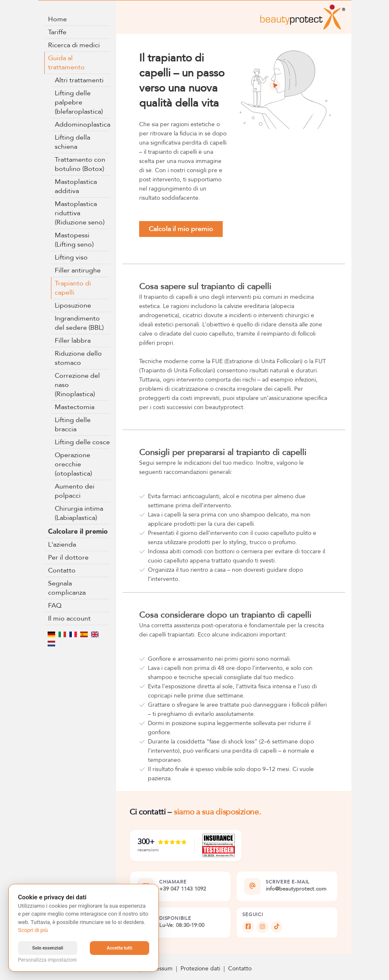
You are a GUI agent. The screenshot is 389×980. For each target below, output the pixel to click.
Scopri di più (33, 930)
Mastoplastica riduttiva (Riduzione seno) (80, 213)
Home (57, 19)
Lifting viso (71, 257)
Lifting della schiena (72, 142)
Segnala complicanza (67, 588)
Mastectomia (75, 407)
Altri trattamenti (79, 80)
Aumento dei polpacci (75, 491)
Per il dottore (68, 557)
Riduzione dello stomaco (78, 358)
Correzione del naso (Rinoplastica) (77, 385)
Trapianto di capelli (73, 288)
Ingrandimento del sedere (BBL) (79, 323)
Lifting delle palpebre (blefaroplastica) (79, 102)
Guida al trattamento (66, 63)
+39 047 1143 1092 (183, 889)
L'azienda (62, 545)
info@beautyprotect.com (296, 889)
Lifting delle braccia (73, 425)
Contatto (62, 570)
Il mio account (69, 619)
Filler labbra (73, 341)
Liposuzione (73, 305)
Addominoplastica (83, 125)
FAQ (55, 606)
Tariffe (57, 32)
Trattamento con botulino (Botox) (80, 164)
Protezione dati (200, 969)
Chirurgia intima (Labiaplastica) (79, 513)
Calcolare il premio (78, 532)
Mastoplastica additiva (76, 186)
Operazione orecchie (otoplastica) (73, 464)
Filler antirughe (78, 270)
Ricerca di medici (74, 45)
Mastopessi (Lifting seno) (74, 240)
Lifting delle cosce (82, 442)
